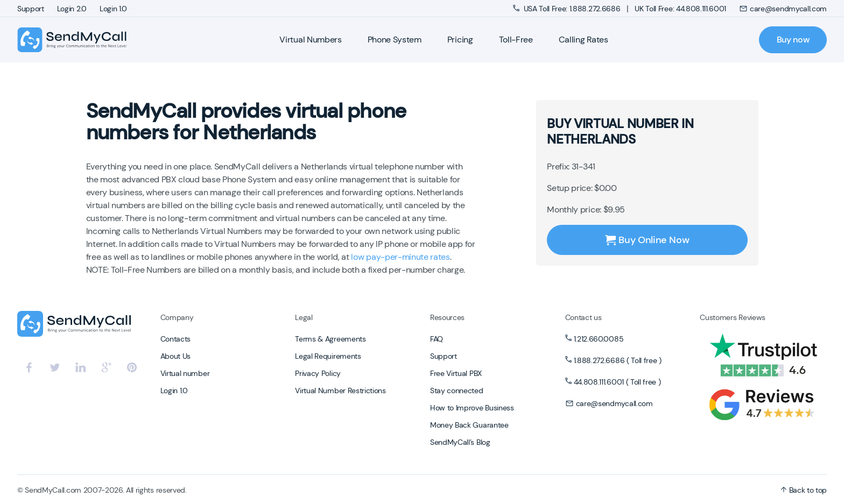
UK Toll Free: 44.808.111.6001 (680, 9)
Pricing (460, 40)
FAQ (437, 339)
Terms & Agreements (330, 339)
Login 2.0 (72, 9)
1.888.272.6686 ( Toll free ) (618, 360)
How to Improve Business (472, 408)
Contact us (583, 317)
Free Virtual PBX (456, 373)
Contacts (175, 339)
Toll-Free (516, 40)
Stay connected (457, 391)
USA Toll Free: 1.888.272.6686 (568, 9)
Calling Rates (583, 40)
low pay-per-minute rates (400, 257)
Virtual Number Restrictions (340, 391)
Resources (447, 317)
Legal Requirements (328, 356)
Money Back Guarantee (469, 425)
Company (177, 317)
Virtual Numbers (310, 40)
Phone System (395, 40)
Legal (304, 317)
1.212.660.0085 (599, 339)
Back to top (804, 490)
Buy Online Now (647, 240)
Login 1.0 (113, 9)
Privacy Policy (318, 373)
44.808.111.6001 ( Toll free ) (617, 382)
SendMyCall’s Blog (460, 442)
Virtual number (185, 373)
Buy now (793, 40)
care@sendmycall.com (783, 9)
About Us (175, 356)
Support (31, 9)
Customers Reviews (733, 317)
